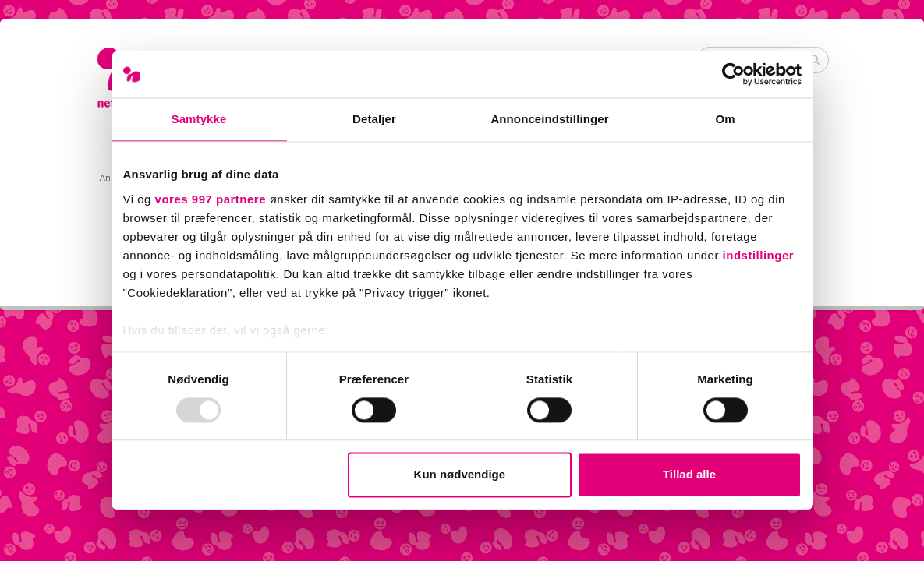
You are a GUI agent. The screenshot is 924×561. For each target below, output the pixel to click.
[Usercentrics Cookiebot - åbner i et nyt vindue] (733, 74)
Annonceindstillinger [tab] (549, 119)
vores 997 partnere (211, 199)
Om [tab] (725, 119)
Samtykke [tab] (199, 119)
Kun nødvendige (460, 475)
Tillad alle (689, 475)
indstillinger (759, 255)
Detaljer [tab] (374, 119)
